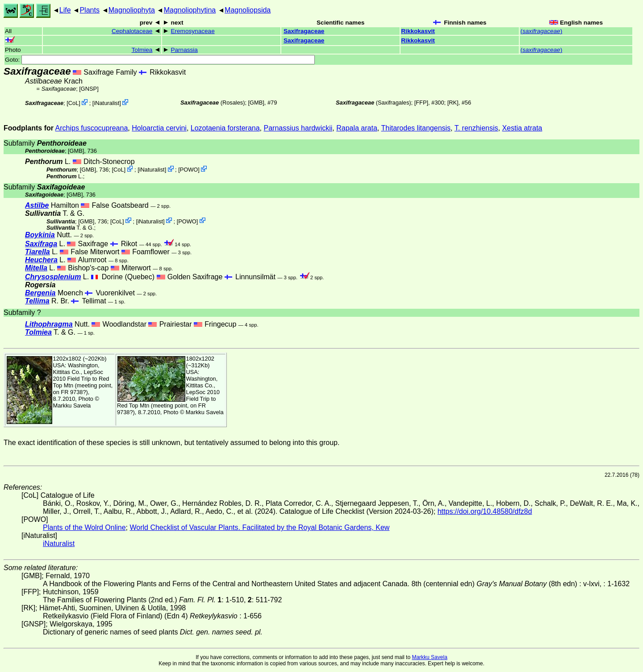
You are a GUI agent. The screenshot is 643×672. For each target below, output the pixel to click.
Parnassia (184, 50)
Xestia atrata (522, 128)
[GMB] (256, 103)
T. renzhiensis (476, 128)
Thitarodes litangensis (416, 128)
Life (65, 10)
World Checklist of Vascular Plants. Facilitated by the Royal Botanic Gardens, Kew (259, 527)
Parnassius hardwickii (298, 128)
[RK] (453, 103)
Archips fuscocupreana (92, 128)
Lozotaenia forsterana (225, 128)
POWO (189, 170)
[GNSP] (89, 89)
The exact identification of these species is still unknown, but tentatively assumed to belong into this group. (171, 443)
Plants (89, 10)
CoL (73, 103)
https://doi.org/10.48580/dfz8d (485, 511)
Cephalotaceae (132, 31)
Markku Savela (429, 657)
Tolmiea (142, 50)
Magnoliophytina (190, 10)
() (541, 31)
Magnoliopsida (248, 10)
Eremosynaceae (192, 31)
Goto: (160, 60)
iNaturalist (106, 103)
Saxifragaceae (304, 31)
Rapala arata (357, 128)
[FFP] (421, 103)
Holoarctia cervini (159, 128)
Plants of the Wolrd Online (84, 527)
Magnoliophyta (132, 10)
